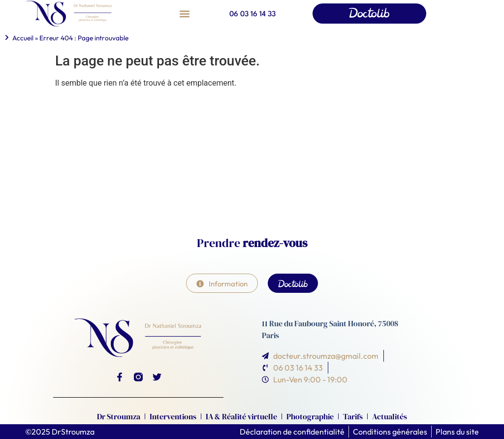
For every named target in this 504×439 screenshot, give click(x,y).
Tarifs (353, 416)
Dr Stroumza (119, 416)
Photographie (310, 416)
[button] (184, 14)
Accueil (23, 38)
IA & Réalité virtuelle (241, 416)
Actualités (390, 416)
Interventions (173, 416)
